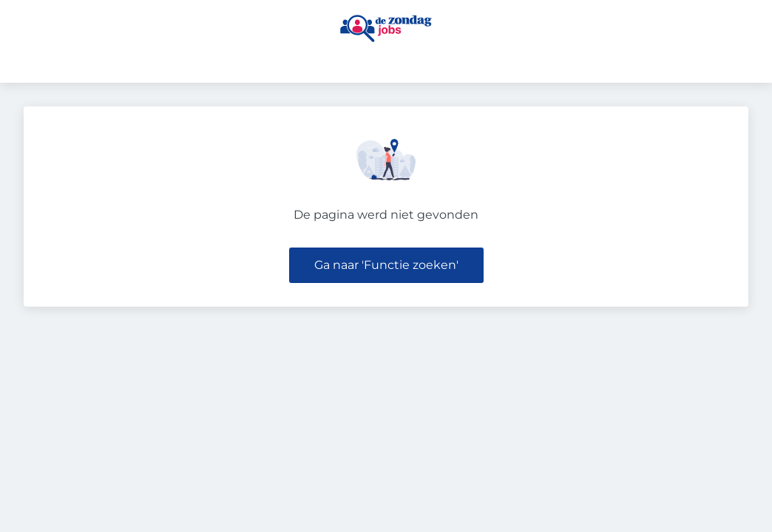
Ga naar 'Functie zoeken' (386, 265)
